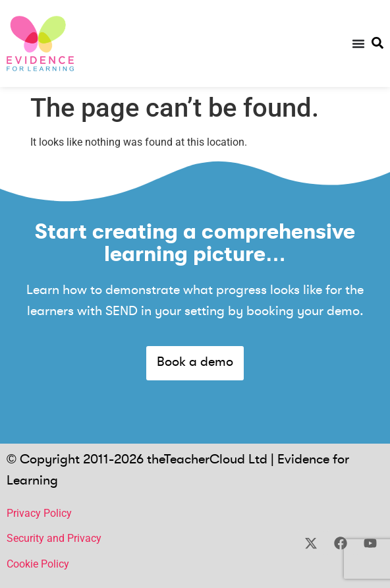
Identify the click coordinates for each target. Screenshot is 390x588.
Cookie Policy (38, 564)
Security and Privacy (54, 538)
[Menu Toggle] (358, 44)
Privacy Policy (39, 513)
